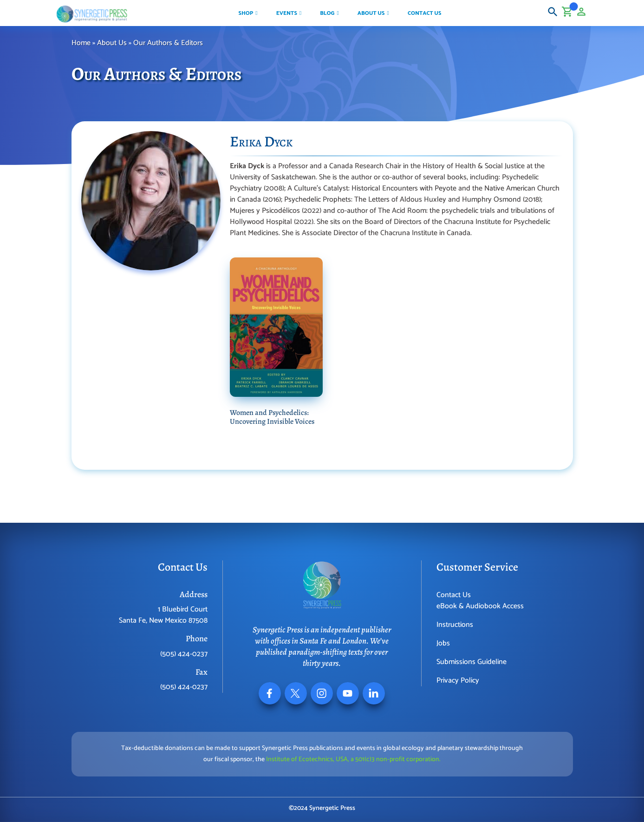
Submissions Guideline (472, 662)
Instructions (455, 625)
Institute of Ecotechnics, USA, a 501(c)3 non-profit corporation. (353, 760)
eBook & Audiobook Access (480, 606)
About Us (112, 43)
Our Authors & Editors (169, 43)
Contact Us (454, 595)
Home (81, 43)
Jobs (443, 643)
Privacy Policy (458, 681)
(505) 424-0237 (184, 654)
